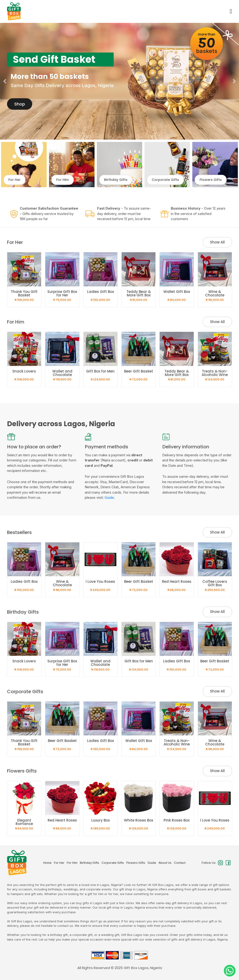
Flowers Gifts (22, 771)
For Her (15, 242)
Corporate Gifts (25, 692)
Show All (217, 242)
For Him (16, 322)
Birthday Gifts (23, 612)
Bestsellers (19, 532)
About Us (165, 863)
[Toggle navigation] (230, 11)
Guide (109, 497)
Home (47, 863)
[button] (5, 81)
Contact (180, 863)
